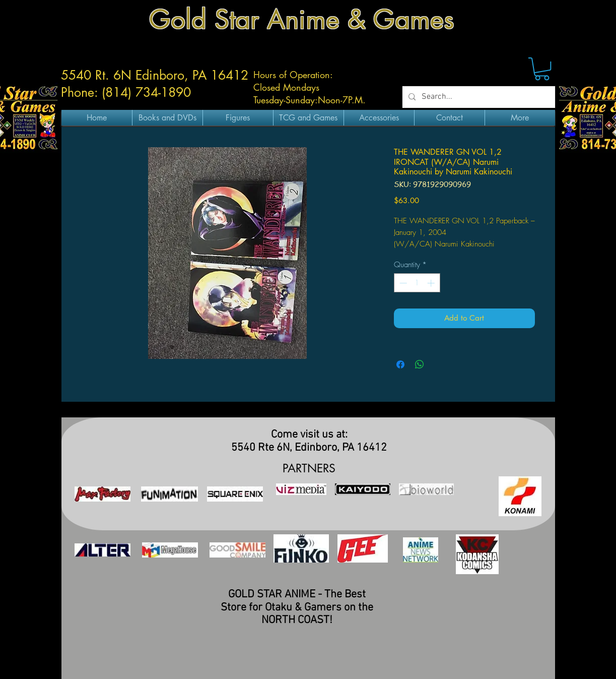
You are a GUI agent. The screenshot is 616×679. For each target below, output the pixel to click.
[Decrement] (402, 283)
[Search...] (478, 97)
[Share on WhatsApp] (420, 364)
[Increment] (432, 283)
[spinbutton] (417, 283)
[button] (542, 69)
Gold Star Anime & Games (302, 19)
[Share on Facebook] (400, 364)
